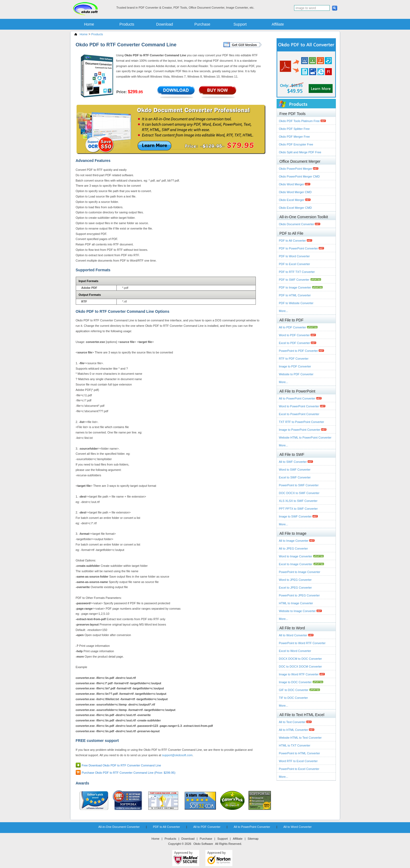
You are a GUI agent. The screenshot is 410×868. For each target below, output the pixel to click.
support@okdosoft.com (177, 755)
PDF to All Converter (293, 241)
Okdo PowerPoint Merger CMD (299, 176)
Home (89, 24)
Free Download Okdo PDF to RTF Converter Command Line (121, 765)
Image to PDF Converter (295, 366)
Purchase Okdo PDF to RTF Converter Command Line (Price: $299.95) (129, 773)
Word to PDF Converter (295, 335)
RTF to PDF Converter (294, 359)
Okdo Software (203, 844)
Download (164, 24)
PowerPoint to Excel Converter (299, 769)
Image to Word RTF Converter (299, 674)
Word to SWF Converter (295, 470)
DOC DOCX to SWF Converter (299, 493)
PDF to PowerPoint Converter (299, 248)
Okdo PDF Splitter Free (294, 129)
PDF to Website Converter (296, 303)
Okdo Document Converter (297, 224)
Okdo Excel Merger (292, 200)
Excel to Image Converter (296, 564)
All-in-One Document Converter (119, 827)
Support (240, 24)
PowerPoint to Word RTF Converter (302, 643)
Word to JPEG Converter (295, 580)
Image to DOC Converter (296, 682)
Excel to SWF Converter (295, 477)
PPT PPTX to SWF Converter (298, 509)
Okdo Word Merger (292, 184)
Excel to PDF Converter (295, 343)
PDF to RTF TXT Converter (297, 272)
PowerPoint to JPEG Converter (299, 595)
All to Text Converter (293, 722)
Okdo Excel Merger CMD (295, 208)
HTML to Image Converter (296, 603)
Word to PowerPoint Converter (299, 406)
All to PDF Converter (293, 327)
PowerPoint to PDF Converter (299, 351)
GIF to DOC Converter (294, 690)
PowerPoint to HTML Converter (299, 753)
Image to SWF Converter (296, 516)
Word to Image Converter (296, 556)
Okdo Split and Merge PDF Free (300, 152)
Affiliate (278, 24)
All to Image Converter (294, 541)
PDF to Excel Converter (295, 264)
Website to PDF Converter (296, 374)
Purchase (202, 24)
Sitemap (253, 839)
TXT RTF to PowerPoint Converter (302, 422)
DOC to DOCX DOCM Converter (301, 666)
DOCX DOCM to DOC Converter (301, 659)
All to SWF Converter (293, 462)
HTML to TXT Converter (295, 745)
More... (284, 311)
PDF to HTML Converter (295, 295)
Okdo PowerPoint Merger (296, 169)
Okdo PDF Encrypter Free (296, 144)
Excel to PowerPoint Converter (299, 414)
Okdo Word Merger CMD (295, 192)
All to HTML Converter (294, 730)
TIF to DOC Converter (294, 698)
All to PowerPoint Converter (298, 398)
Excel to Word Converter (295, 651)
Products (127, 24)
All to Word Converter (294, 635)
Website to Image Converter (298, 611)
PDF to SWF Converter (295, 280)
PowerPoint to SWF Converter (299, 485)
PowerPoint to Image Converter (300, 572)
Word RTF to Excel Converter (298, 761)
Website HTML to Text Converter (300, 738)
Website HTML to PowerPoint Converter (305, 438)
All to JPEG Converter (294, 548)
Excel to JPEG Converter (295, 588)
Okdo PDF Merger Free (294, 137)
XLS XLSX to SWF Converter (298, 501)
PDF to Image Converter (295, 287)
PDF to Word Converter (294, 256)
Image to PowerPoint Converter (300, 430)
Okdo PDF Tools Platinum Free (300, 121)
